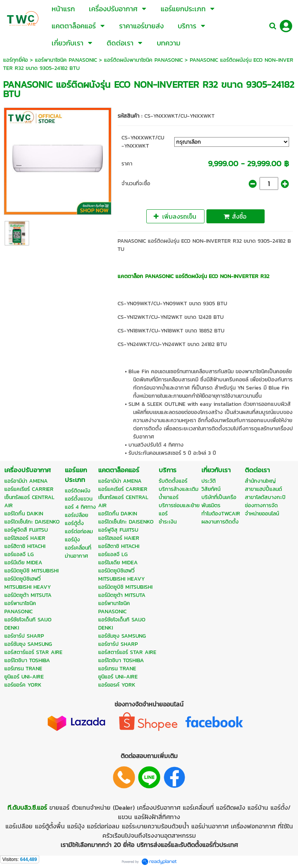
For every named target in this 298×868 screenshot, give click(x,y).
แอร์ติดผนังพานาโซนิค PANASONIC (143, 60)
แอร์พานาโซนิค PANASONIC (66, 60)
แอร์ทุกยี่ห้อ (16, 60)
